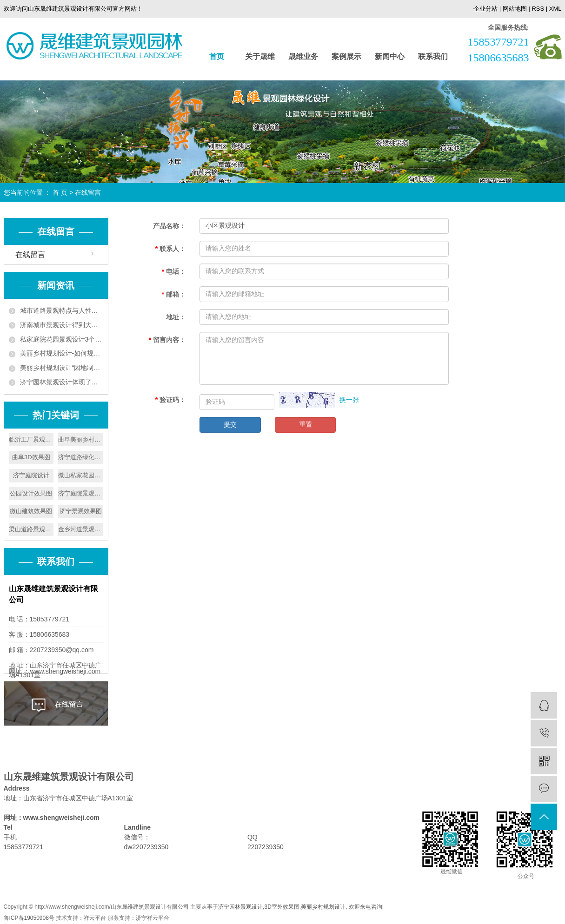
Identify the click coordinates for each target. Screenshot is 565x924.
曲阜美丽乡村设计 (81, 439)
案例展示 (346, 56)
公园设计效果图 (31, 493)
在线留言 (30, 254)
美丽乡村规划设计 (323, 907)
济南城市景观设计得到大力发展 (62, 325)
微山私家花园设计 (81, 475)
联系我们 (433, 56)
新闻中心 (390, 56)
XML (555, 9)
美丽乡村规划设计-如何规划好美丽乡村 (62, 353)
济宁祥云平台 (153, 918)
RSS (538, 9)
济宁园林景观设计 (240, 907)
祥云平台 (95, 918)
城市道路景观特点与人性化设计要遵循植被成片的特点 (62, 310)
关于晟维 (260, 56)
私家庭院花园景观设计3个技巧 (62, 339)
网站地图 (515, 9)
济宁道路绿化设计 (81, 457)
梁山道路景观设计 (31, 529)
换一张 (349, 400)
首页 (217, 56)
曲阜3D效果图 (31, 457)
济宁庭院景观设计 (81, 493)
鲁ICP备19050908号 (29, 918)
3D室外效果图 (282, 907)
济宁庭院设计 (31, 475)
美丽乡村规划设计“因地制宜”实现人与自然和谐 (62, 368)
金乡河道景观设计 (81, 529)
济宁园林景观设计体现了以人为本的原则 (62, 382)
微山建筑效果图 (31, 511)
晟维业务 (303, 56)
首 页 (60, 192)
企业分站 (485, 9)
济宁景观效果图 (81, 511)
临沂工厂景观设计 (31, 439)
